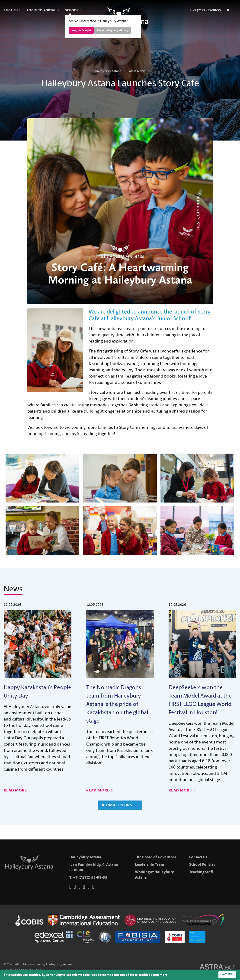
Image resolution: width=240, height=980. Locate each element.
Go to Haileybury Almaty (113, 30)
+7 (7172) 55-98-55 (90, 877)
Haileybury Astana (108, 71)
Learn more (159, 975)
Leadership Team (150, 864)
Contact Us (198, 857)
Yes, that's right (81, 30)
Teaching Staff (201, 872)
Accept (227, 975)
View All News (119, 805)
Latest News (136, 71)
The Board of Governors (155, 857)
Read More (17, 790)
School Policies (202, 864)
